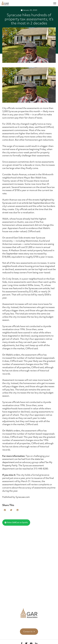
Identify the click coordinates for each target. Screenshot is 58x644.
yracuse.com (23, 497)
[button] (5, 510)
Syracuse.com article (39, 288)
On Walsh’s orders (11, 355)
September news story (18, 254)
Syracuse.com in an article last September (23, 203)
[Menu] (55, 3)
